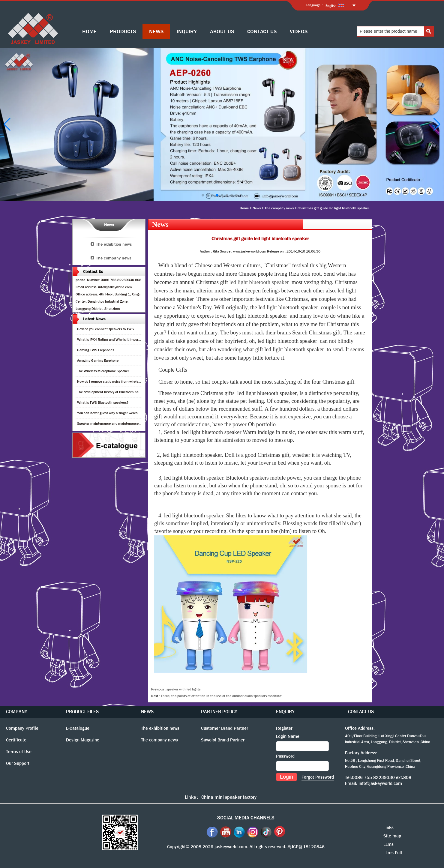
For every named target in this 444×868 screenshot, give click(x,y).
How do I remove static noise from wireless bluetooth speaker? (124, 382)
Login (286, 777)
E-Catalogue (78, 728)
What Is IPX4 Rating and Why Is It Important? (112, 340)
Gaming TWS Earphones (96, 350)
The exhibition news (114, 244)
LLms (388, 844)
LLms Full (393, 853)
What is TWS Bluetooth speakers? (103, 403)
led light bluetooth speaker (259, 282)
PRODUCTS (123, 32)
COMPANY (17, 712)
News (257, 208)
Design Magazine (83, 740)
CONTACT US (262, 32)
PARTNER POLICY (219, 712)
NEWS (156, 32)
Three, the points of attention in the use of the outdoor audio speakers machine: (221, 696)
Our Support (18, 763)
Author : (206, 251)
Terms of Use (19, 752)
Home (244, 208)
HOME (89, 32)
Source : (226, 251)
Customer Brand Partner (225, 728)
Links (388, 828)
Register (284, 728)
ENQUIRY (285, 712)
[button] (203, 195)
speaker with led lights (183, 689)
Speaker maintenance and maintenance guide (112, 424)
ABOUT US (222, 32)
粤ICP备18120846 (306, 847)
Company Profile (22, 728)
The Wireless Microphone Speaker (103, 371)
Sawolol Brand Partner (223, 740)
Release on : (277, 251)
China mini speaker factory (229, 797)
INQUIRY (187, 32)
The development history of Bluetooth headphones (115, 392)
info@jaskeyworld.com (380, 783)
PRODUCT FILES (82, 712)
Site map (392, 836)
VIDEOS (299, 32)
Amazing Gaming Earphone (98, 361)
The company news (279, 208)
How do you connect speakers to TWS (105, 329)
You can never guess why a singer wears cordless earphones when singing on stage (140, 413)
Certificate (16, 740)
